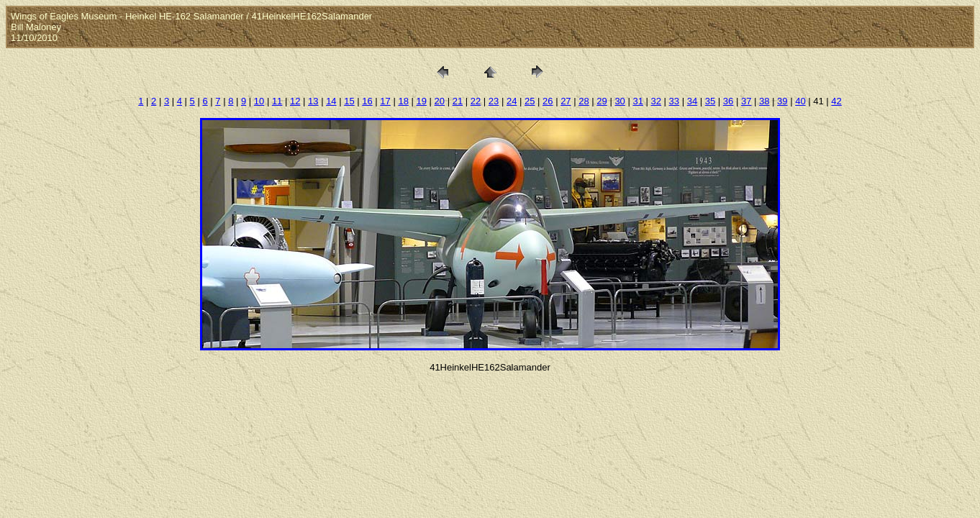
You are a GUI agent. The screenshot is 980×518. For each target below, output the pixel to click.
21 (458, 101)
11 (277, 101)
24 (512, 101)
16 (367, 101)
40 (800, 101)
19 (422, 101)
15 (349, 101)
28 (584, 101)
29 (602, 101)
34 (692, 101)
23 (494, 101)
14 (331, 101)
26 (548, 101)
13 (313, 101)
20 (440, 101)
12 (295, 101)
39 (782, 101)
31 (638, 101)
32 (656, 101)
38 (764, 101)
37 (746, 101)
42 (836, 101)
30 (620, 101)
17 (385, 101)
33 (674, 101)
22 (476, 101)
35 (710, 101)
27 (566, 101)
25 (530, 101)
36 (728, 101)
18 (403, 101)
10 (259, 101)
